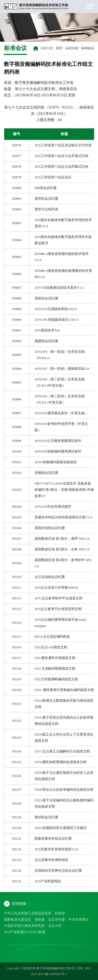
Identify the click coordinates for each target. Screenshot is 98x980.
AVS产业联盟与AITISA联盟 (25, 932)
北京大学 (55, 926)
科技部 (60, 913)
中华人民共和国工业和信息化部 (28, 913)
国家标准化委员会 (18, 919)
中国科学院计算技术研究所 (24, 926)
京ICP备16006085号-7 (53, 974)
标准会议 (88, 48)
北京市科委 (57, 919)
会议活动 (72, 48)
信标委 (40, 919)
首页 (59, 48)
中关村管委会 (79, 919)
